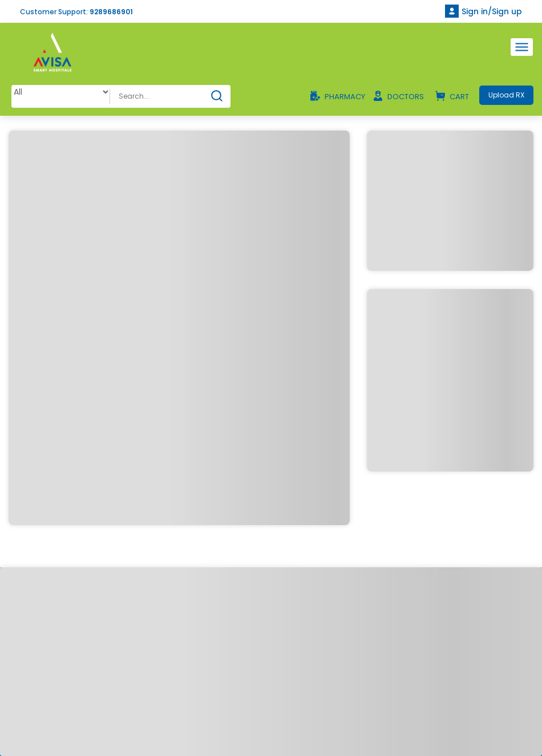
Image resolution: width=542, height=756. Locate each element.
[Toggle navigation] (522, 47)
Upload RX (506, 95)
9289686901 (111, 12)
